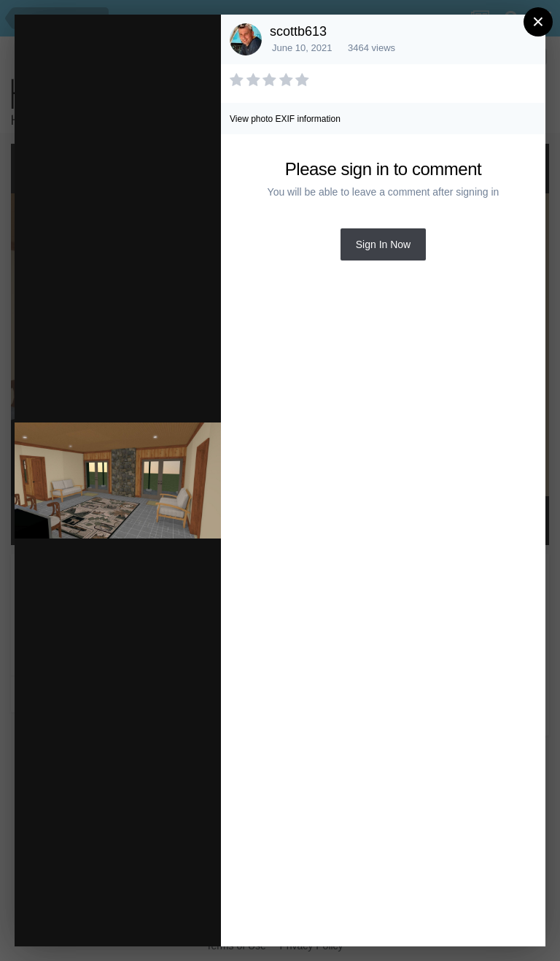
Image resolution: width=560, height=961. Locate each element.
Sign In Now (383, 244)
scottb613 (298, 31)
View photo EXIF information (285, 119)
